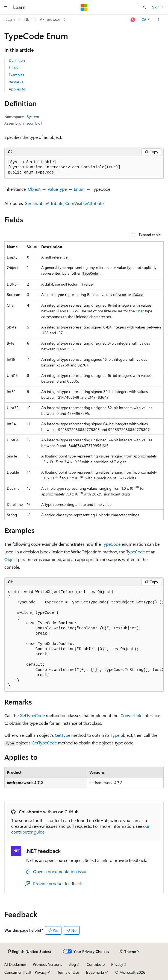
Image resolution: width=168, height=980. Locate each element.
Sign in (158, 7)
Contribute (96, 964)
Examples (16, 75)
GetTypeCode (32, 715)
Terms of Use (68, 972)
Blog (72, 964)
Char (140, 311)
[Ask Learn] (133, 20)
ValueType (57, 189)
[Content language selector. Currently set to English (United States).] (29, 952)
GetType (63, 735)
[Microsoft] (84, 7)
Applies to (17, 89)
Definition (17, 60)
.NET (27, 19)
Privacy (117, 964)
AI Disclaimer (15, 964)
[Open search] (145, 7)
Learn (10, 19)
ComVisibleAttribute (84, 203)
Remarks (16, 82)
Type (115, 735)
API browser (50, 19)
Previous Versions (47, 964)
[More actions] (159, 20)
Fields (13, 67)
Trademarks (95, 972)
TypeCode (111, 544)
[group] (84, 639)
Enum (79, 189)
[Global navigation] (5, 7)
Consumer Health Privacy (26, 972)
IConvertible (131, 715)
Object (34, 189)
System (33, 117)
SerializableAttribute (44, 203)
